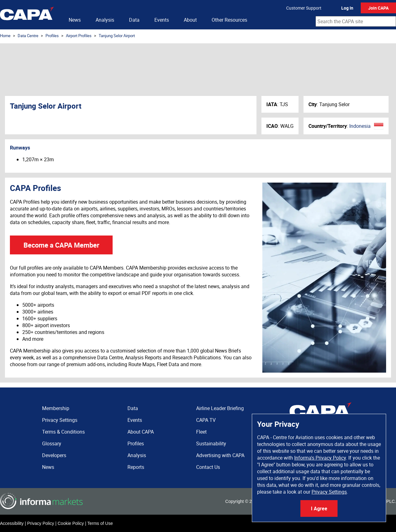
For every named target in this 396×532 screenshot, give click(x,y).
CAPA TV (206, 420)
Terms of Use (100, 523)
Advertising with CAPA (220, 455)
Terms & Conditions (63, 432)
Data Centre (28, 36)
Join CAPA (378, 8)
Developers (54, 455)
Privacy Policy (41, 523)
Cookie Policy (71, 523)
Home (5, 36)
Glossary (52, 443)
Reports (136, 467)
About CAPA (141, 432)
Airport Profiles (79, 36)
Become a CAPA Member (61, 245)
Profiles (52, 36)
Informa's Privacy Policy (320, 458)
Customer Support (304, 8)
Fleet (201, 432)
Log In (347, 8)
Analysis (105, 20)
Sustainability (211, 443)
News (75, 20)
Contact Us (208, 467)
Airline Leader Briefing (220, 408)
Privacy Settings (329, 492)
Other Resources (229, 20)
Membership (56, 408)
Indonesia (360, 126)
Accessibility (12, 523)
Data (134, 20)
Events (162, 20)
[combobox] (356, 21)
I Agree (319, 508)
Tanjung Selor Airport (117, 36)
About (190, 20)
